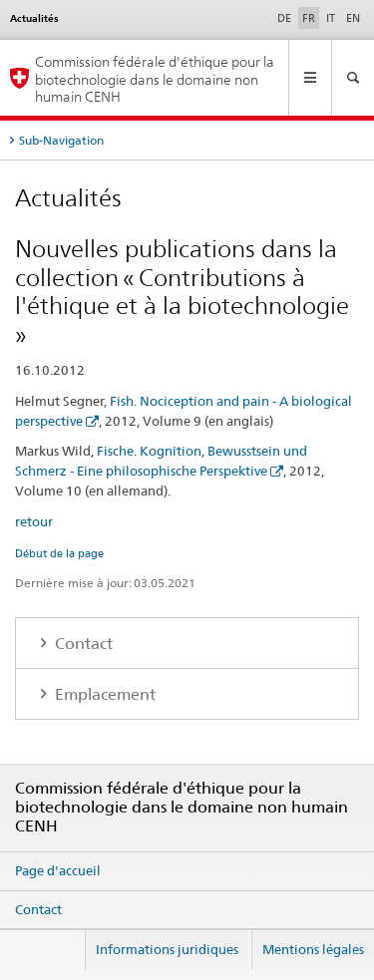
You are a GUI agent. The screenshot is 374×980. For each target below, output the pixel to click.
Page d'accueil (58, 870)
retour (34, 521)
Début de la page (59, 553)
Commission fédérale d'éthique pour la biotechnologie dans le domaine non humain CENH (155, 79)
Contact (82, 644)
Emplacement (103, 694)
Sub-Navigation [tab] (61, 140)
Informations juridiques (167, 949)
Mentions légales (313, 949)
